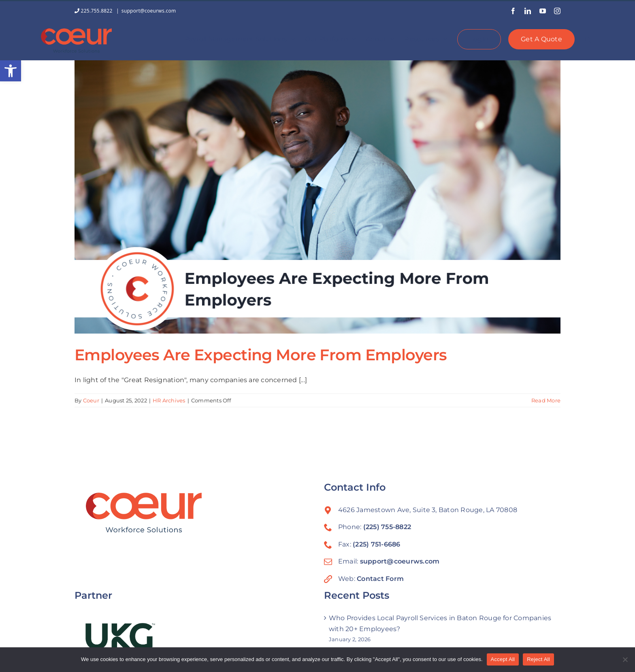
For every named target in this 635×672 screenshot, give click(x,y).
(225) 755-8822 (387, 527)
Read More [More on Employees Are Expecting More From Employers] (546, 400)
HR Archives (169, 400)
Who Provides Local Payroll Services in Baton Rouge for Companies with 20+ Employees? (440, 624)
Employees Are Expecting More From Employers (261, 355)
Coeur (91, 400)
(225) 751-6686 (376, 544)
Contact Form (380, 579)
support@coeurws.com (149, 11)
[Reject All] (625, 659)
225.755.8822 (94, 11)
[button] (11, 71)
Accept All (503, 659)
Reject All (538, 659)
